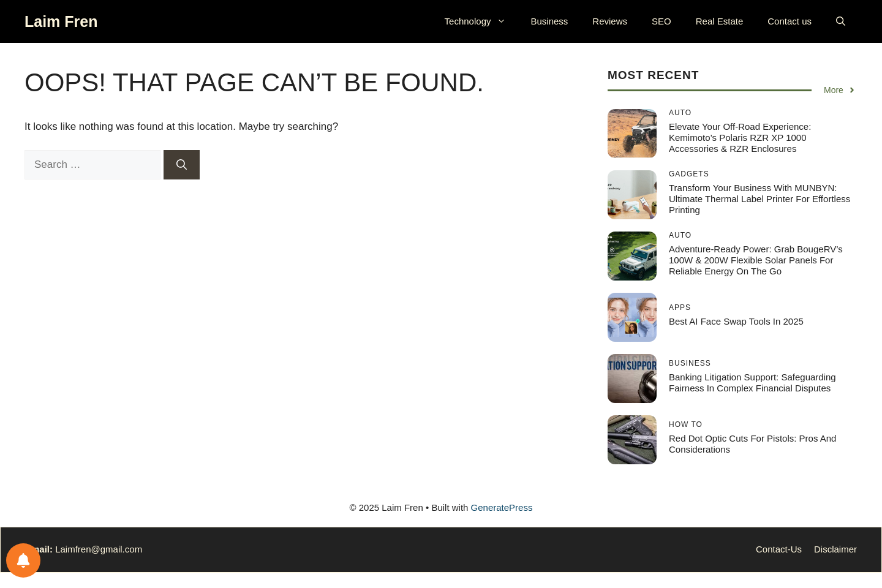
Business (549, 21)
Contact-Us (779, 549)
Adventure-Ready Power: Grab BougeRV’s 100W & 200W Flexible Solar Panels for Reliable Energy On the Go (756, 260)
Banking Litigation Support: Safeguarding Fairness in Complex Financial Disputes (752, 383)
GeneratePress (502, 507)
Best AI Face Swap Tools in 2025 (736, 321)
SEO (661, 21)
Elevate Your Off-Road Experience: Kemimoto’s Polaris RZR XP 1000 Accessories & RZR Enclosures (740, 138)
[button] (841, 21)
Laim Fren (61, 21)
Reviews (610, 21)
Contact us (790, 21)
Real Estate (720, 21)
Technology (482, 21)
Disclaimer (835, 549)
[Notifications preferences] (23, 560)
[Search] (182, 165)
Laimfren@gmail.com (99, 549)
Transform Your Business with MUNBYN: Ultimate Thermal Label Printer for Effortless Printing (759, 199)
